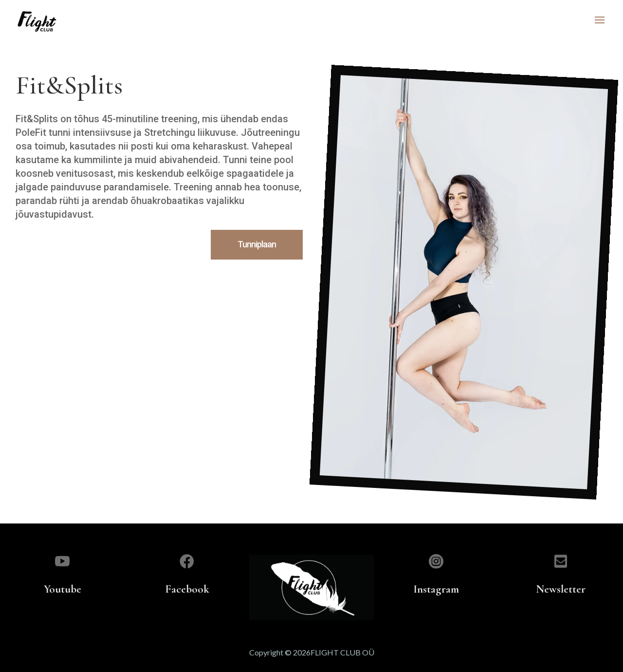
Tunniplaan (257, 244)
